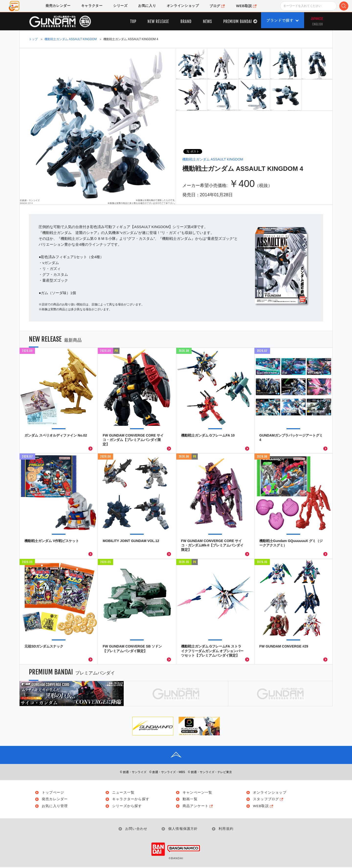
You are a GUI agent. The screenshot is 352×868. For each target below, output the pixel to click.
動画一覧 (191, 799)
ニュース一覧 (124, 793)
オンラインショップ (270, 793)
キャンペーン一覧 (198, 793)
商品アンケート (199, 807)
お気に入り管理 (55, 807)
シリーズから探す (128, 807)
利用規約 (227, 830)
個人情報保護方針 (183, 830)
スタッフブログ (269, 799)
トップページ (53, 793)
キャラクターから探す (131, 799)
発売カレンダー (55, 799)
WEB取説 (264, 807)
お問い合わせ (136, 830)
